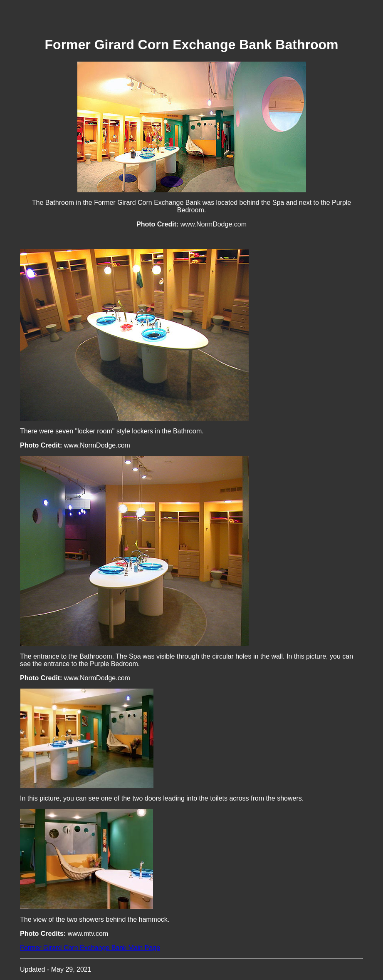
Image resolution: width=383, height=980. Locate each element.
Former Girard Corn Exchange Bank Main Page (90, 948)
